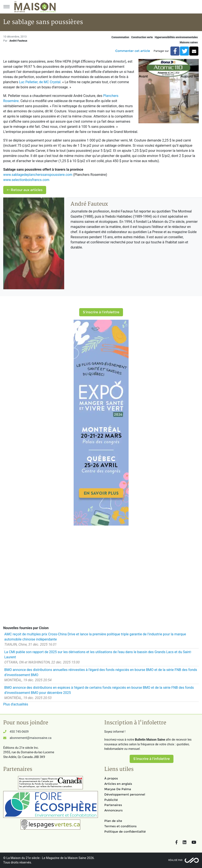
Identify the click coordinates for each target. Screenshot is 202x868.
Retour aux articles (25, 190)
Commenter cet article (133, 51)
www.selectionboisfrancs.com (26, 180)
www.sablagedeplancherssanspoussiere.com (38, 175)
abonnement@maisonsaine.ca (30, 738)
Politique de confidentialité (125, 832)
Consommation (120, 37)
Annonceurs (113, 810)
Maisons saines (189, 42)
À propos (111, 778)
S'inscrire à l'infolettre (101, 312)
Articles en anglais (118, 784)
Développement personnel (125, 794)
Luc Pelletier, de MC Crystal (40, 82)
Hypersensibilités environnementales (176, 37)
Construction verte (142, 37)
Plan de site (113, 821)
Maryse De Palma (118, 789)
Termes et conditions (120, 826)
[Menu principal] (6, 7)
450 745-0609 (19, 732)
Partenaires (113, 805)
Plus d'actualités (16, 704)
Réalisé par (175, 860)
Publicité (111, 800)
